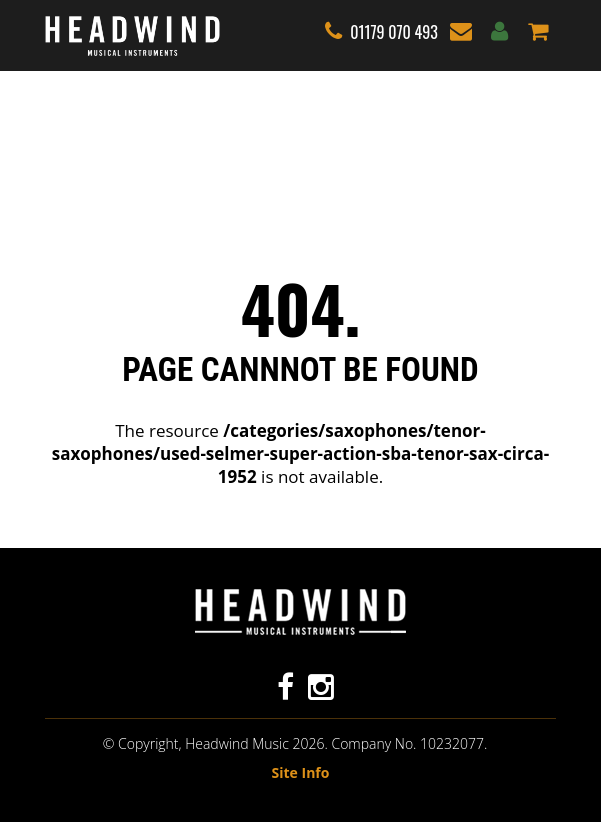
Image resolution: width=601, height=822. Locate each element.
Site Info (301, 772)
